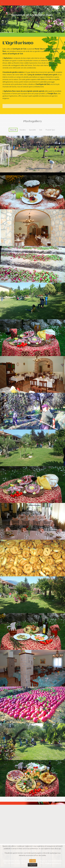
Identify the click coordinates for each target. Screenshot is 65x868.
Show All (13, 130)
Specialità (32, 130)
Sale (41, 130)
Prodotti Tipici (50, 130)
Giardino (23, 130)
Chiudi (33, 861)
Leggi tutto (32, 865)
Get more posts (32, 799)
